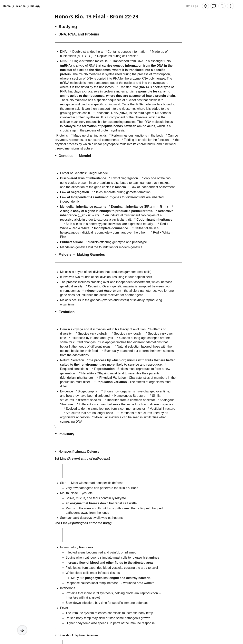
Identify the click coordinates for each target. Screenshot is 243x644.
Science (21, 6)
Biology (35, 6)
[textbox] (206, 633)
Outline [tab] (208, 6)
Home (7, 6)
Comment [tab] (191, 6)
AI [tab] (177, 6)
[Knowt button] (162, 6)
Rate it (233, 17)
